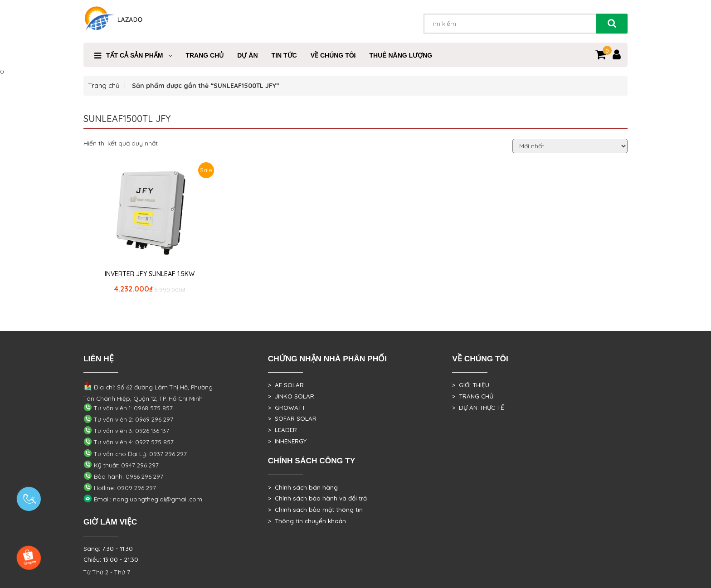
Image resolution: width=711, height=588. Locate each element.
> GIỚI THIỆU (471, 385)
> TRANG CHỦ (473, 396)
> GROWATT (287, 408)
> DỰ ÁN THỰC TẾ (478, 408)
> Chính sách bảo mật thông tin (315, 510)
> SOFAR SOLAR (292, 418)
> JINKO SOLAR (291, 396)
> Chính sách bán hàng (303, 487)
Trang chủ (104, 85)
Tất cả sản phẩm (134, 55)
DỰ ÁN (247, 55)
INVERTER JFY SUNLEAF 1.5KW (150, 274)
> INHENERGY (287, 441)
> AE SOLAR (286, 385)
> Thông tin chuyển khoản (307, 521)
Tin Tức (284, 55)
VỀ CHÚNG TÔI (333, 55)
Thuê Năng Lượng (401, 55)
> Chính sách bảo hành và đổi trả (317, 498)
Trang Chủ (205, 55)
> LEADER (282, 430)
